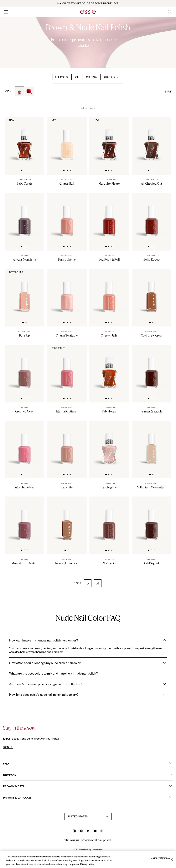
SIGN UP (8, 747)
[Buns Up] (24, 334)
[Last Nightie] (109, 486)
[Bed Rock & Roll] (109, 258)
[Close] (172, 860)
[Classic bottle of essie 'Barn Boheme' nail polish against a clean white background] (67, 215)
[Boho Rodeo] (152, 258)
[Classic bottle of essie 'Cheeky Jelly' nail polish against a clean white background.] (109, 291)
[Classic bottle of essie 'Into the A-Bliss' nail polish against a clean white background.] (24, 443)
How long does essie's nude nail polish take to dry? (88, 695)
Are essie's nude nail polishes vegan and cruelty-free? (88, 684)
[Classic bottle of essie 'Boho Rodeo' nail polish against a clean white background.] (152, 215)
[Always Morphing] (24, 258)
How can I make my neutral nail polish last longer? (88, 640)
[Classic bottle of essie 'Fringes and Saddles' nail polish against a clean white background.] (152, 367)
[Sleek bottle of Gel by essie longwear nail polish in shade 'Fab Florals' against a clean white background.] (109, 367)
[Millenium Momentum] (152, 486)
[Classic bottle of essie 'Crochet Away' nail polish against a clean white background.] (24, 367)
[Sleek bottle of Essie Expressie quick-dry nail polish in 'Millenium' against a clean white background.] (152, 443)
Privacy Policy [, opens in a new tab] (87, 864)
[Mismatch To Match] (24, 561)
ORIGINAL (92, 77)
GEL (78, 77)
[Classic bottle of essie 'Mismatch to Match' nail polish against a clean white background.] (24, 519)
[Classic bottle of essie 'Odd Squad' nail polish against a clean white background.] (152, 519)
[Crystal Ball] (67, 182)
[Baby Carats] (24, 182)
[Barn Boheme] (67, 258)
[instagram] (74, 831)
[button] (88, 583)
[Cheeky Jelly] (109, 334)
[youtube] (95, 831)
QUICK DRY (111, 77)
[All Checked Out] (152, 182)
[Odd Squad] (152, 561)
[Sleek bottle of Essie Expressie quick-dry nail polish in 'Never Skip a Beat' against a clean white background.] (67, 519)
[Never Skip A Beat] (67, 561)
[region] (88, 859)
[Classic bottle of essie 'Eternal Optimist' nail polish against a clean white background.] (67, 367)
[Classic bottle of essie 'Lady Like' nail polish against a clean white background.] (67, 443)
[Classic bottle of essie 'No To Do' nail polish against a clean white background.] (109, 519)
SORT (168, 91)
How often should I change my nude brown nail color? (88, 663)
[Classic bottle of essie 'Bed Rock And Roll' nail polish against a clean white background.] (109, 215)
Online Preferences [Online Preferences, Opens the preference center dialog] (160, 858)
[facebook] (81, 831)
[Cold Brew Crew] (152, 334)
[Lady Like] (67, 486)
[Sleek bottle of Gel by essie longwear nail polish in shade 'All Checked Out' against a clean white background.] (152, 139)
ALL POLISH (62, 77)
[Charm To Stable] (67, 334)
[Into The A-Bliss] (24, 486)
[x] (88, 831)
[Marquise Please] (109, 182)
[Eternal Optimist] (67, 410)
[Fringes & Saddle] (152, 410)
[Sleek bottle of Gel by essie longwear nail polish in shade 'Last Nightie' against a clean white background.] (109, 443)
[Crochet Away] (24, 410)
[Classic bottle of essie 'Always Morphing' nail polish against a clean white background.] (24, 215)
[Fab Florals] (109, 410)
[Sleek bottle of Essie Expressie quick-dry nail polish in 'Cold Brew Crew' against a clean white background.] (152, 291)
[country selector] (88, 816)
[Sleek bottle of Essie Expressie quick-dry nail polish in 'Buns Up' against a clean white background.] (24, 291)
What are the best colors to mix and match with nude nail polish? (88, 673)
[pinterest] (102, 831)
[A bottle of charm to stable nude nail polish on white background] (67, 291)
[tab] (21, 170)
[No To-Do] (109, 561)
